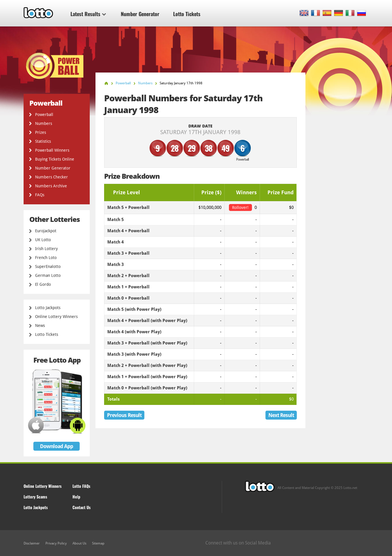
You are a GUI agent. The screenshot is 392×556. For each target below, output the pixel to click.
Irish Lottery (46, 249)
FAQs (40, 195)
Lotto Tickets (187, 14)
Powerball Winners (52, 150)
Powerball (44, 115)
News (40, 325)
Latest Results (88, 14)
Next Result (281, 415)
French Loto (46, 258)
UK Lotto (43, 240)
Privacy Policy (56, 543)
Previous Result (124, 415)
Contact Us (82, 507)
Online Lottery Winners (56, 317)
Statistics (43, 141)
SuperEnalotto (48, 266)
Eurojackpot (46, 231)
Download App (57, 446)
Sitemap (98, 543)
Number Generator (140, 14)
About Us (79, 543)
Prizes (41, 132)
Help (76, 497)
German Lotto (48, 275)
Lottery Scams (35, 497)
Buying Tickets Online (55, 159)
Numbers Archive (51, 186)
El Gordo (43, 284)
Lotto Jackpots (48, 308)
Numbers (44, 123)
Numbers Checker (51, 177)
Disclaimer (32, 543)
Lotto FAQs (81, 486)
